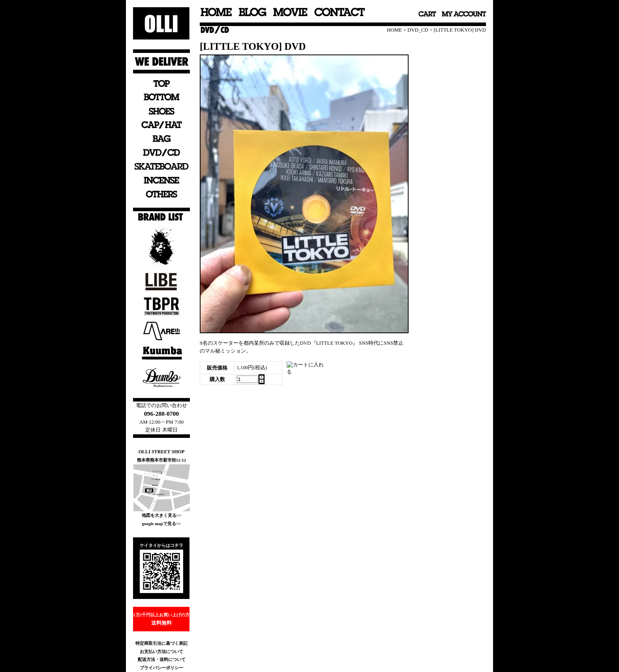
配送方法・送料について (162, 659)
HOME (394, 30)
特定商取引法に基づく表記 (161, 643)
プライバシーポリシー (161, 668)
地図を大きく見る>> (162, 515)
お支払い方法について (161, 651)
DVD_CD (418, 30)
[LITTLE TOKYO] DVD (460, 30)
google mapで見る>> (161, 524)
